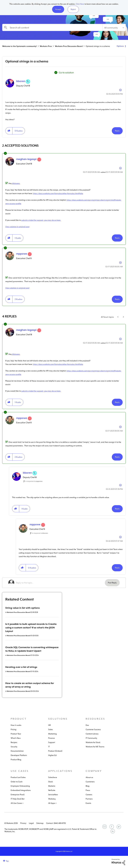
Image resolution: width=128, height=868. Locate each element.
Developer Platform (19, 755)
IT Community (91, 738)
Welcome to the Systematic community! (19, 46)
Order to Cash (17, 782)
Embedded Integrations (21, 790)
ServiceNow (53, 795)
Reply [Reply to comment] (117, 238)
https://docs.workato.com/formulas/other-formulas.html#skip (58, 193)
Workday (52, 799)
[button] (58, 9)
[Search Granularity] (114, 27)
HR (49, 725)
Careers (89, 795)
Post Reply (112, 583)
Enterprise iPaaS (18, 795)
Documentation (17, 751)
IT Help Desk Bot (18, 799)
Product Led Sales (18, 777)
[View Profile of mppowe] (22, 254)
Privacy (23, 823)
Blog (88, 786)
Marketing (52, 734)
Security (14, 747)
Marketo (52, 786)
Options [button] (120, 46)
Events (88, 803)
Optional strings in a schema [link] (98, 46)
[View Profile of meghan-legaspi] (26, 159)
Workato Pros (46, 46)
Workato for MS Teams (95, 747)
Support (52, 742)
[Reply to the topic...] (60, 583)
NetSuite (52, 790)
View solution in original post (17, 227)
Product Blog (16, 760)
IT (49, 747)
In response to (34, 481)
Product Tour (16, 734)
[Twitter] (119, 827)
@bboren (16, 183)
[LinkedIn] (113, 831)
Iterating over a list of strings (21, 667)
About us (89, 777)
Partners (89, 799)
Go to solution (66, 73)
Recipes (14, 742)
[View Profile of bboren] (21, 81)
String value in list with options (22, 608)
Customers (90, 782)
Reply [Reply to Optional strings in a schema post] (117, 131)
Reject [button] (73, 9)
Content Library (92, 734)
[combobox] (52, 27)
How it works (16, 725)
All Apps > (52, 803)
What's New (16, 738)
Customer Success (93, 730)
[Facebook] (112, 827)
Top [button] (7, 861)
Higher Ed (52, 755)
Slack (50, 782)
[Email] (105, 827)
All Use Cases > (17, 803)
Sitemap (40, 823)
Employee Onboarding (20, 786)
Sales (51, 730)
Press (88, 790)
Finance (52, 738)
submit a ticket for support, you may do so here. (41, 220)
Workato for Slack (93, 742)
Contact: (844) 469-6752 (56, 823)
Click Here (80, 4)
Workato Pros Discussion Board (69, 46)
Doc (87, 725)
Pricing (14, 730)
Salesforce (53, 777)
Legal (31, 823)
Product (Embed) (55, 751)
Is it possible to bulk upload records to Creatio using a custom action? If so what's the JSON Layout (31, 628)
